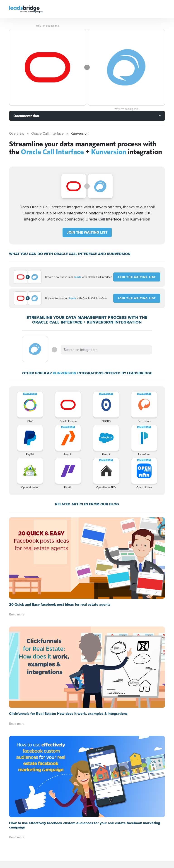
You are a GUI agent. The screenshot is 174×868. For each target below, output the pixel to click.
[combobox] (106, 350)
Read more (17, 614)
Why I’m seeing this (48, 26)
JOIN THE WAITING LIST (87, 232)
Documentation (26, 116)
